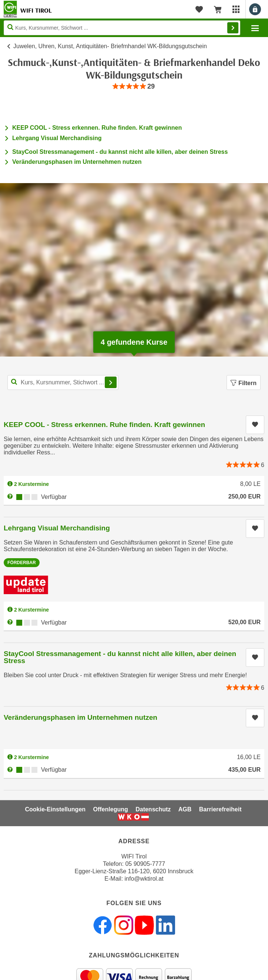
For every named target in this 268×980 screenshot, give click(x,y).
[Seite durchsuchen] (122, 28)
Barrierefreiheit (220, 809)
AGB (185, 809)
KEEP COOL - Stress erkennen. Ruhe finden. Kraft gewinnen (97, 128)
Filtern (244, 383)
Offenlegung (111, 809)
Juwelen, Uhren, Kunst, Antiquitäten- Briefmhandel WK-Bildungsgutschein (110, 46)
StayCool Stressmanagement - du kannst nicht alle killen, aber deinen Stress (120, 152)
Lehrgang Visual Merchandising (57, 138)
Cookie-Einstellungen (55, 809)
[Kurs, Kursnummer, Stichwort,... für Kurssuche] (63, 383)
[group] (134, 87)
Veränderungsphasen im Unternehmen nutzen (77, 162)
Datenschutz (153, 809)
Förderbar (22, 563)
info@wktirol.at (144, 879)
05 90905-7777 (145, 864)
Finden (233, 28)
